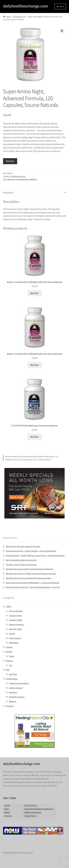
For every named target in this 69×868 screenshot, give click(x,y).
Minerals (13, 701)
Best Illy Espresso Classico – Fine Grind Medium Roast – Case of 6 (33, 587)
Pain (8, 670)
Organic (9, 661)
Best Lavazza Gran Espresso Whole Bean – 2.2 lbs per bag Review (33, 583)
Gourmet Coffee (15, 629)
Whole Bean (14, 643)
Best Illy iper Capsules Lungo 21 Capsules (23, 546)
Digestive (13, 692)
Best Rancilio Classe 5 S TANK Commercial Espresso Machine (31, 574)
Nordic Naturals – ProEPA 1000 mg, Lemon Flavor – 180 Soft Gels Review (35, 556)
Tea (11, 665)
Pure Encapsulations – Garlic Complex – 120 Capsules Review (31, 551)
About (7, 812)
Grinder (12, 634)
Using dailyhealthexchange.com (39, 809)
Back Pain (13, 674)
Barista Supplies (16, 611)
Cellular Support (16, 688)
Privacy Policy (31, 805)
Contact (8, 816)
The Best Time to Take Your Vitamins (21, 565)
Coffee (9, 606)
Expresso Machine (16, 625)
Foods (12, 656)
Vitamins (10, 706)
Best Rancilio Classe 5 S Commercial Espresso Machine (29, 578)
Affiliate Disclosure (33, 812)
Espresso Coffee (16, 620)
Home (8, 17)
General (9, 647)
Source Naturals (22, 179)
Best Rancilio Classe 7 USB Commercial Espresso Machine (30, 569)
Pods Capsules (15, 638)
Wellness (33, 179)
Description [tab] (8, 193)
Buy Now (10, 161)
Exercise (11, 179)
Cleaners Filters (15, 616)
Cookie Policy (30, 816)
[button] (62, 31)
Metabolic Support (17, 697)
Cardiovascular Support (19, 683)
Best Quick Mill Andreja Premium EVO (21, 560)
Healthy (9, 652)
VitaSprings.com (19, 17)
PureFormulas (12, 679)
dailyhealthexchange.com (25, 6)
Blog (7, 809)
